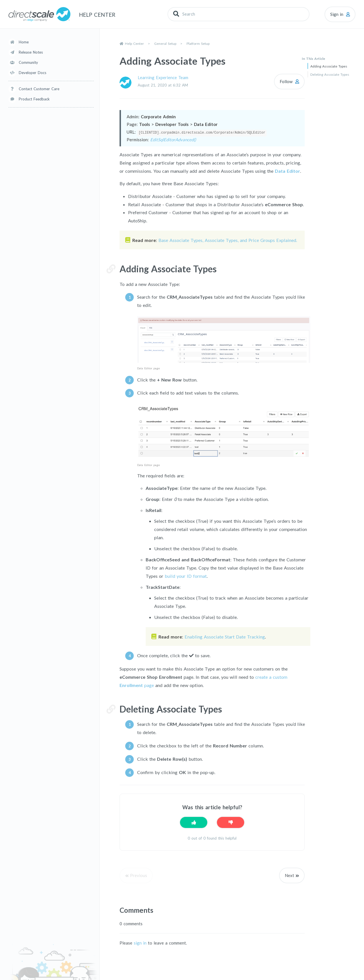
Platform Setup (198, 44)
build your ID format (186, 576)
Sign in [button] (337, 14)
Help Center (134, 44)
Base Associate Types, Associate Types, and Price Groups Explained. (228, 240)
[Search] (239, 14)
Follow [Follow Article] (286, 81)
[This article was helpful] (194, 822)
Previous (139, 875)
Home (24, 42)
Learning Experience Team (163, 77)
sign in (140, 943)
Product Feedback (34, 99)
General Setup (165, 44)
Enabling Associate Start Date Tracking (225, 636)
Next (289, 875)
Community (28, 62)
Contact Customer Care (39, 89)
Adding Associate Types (329, 66)
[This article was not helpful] (231, 822)
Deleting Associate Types (330, 74)
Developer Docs (33, 73)
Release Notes (31, 52)
